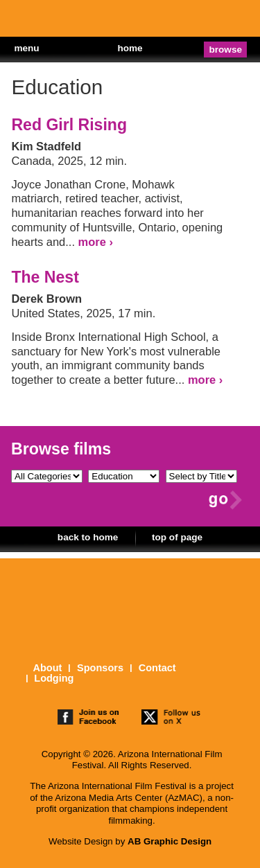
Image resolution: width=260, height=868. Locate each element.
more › (96, 242)
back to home (88, 537)
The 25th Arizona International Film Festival (56, 21)
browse (226, 50)
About (47, 668)
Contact (157, 668)
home (130, 48)
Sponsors (100, 668)
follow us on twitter (172, 719)
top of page (177, 537)
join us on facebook (88, 719)
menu (26, 48)
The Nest (45, 277)
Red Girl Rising (69, 125)
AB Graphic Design (170, 841)
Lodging (54, 679)
